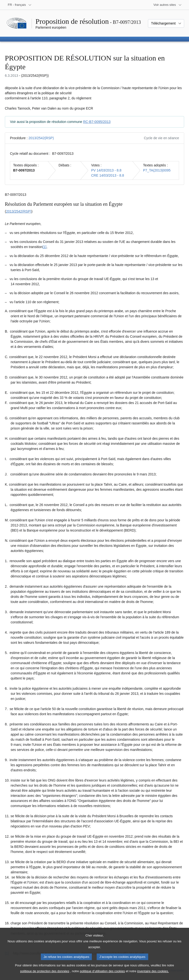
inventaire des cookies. (153, 976)
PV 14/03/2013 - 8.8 (106, 170)
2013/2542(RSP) (41, 138)
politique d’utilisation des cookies (103, 976)
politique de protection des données (45, 976)
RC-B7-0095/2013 (97, 122)
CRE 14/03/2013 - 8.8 (107, 175)
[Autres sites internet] (168, 5)
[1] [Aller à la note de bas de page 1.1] (44, 247)
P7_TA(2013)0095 (157, 170)
